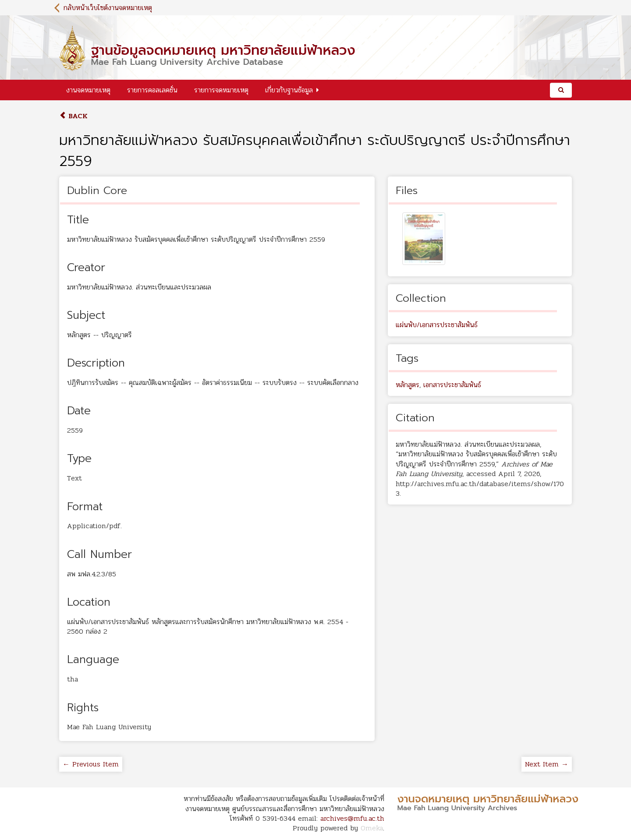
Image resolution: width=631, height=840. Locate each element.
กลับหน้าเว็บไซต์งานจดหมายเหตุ (108, 8)
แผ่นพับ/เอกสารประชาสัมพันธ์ (437, 325)
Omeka (372, 828)
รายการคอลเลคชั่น (152, 90)
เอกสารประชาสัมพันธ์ (452, 385)
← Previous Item (91, 764)
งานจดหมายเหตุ (88, 90)
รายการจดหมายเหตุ (221, 90)
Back (73, 116)
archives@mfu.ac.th (352, 818)
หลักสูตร (408, 385)
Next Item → (547, 764)
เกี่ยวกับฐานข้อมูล (289, 90)
